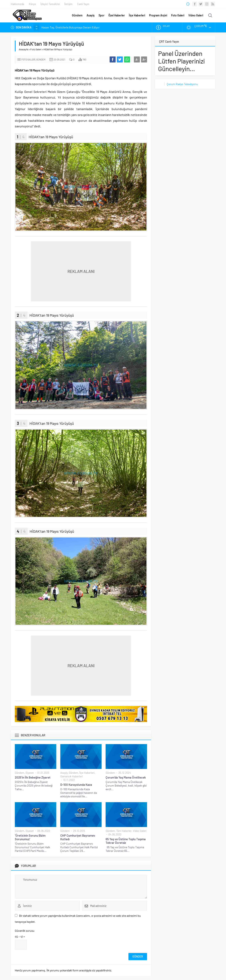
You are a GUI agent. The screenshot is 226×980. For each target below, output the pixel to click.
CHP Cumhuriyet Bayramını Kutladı (78, 837)
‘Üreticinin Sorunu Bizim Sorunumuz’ (30, 837)
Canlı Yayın (83, 4)
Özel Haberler (117, 15)
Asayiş (91, 15)
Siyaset (30, 773)
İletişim (68, 4)
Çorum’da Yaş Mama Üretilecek (126, 777)
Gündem (77, 15)
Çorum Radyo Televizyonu (182, 84)
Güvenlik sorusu (25, 931)
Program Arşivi (158, 15)
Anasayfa (24, 49)
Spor (101, 15)
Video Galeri (196, 15)
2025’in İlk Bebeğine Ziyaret (33, 777)
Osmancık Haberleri (72, 776)
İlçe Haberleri (137, 15)
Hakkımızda (18, 4)
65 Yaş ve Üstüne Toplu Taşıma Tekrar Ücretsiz (126, 841)
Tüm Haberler (124, 831)
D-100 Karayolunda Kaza (76, 785)
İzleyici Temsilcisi (50, 4)
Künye (32, 4)
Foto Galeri (178, 15)
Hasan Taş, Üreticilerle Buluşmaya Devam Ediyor (71, 27)
